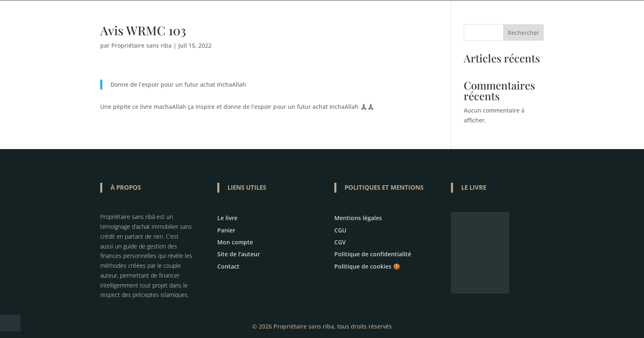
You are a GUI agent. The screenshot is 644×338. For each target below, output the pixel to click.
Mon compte (235, 242)
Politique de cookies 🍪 (367, 266)
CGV (340, 242)
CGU (340, 230)
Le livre (227, 218)
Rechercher (523, 33)
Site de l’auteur (239, 254)
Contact (228, 266)
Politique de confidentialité (373, 254)
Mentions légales (358, 218)
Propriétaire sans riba (141, 45)
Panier (226, 230)
